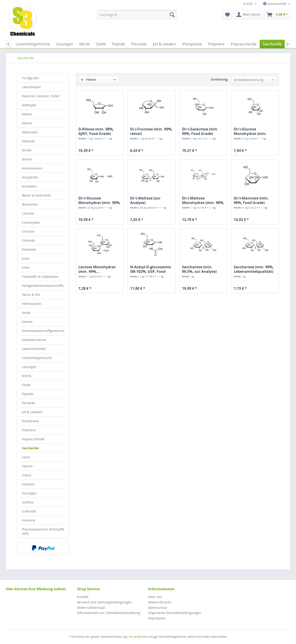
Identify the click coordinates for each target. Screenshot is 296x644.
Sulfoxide (29, 511)
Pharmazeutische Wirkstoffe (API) (43, 531)
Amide (27, 150)
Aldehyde (29, 105)
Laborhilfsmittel (34, 349)
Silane (27, 475)
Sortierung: (220, 79)
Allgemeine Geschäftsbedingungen (175, 613)
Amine (27, 159)
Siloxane (28, 484)
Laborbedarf (31, 87)
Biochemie (30, 204)
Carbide (28, 213)
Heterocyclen (32, 304)
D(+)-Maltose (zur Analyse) (145, 200)
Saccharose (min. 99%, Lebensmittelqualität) (254, 269)
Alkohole (28, 141)
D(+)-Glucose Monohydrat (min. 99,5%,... (250, 131)
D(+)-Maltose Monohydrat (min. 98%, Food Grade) (203, 200)
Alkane (27, 114)
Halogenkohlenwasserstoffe (43, 286)
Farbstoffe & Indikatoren (40, 277)
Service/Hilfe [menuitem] (275, 4)
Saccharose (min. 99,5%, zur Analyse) (199, 269)
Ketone (27, 322)
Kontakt (83, 597)
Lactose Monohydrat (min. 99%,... (97, 269)
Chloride (28, 240)
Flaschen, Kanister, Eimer (41, 96)
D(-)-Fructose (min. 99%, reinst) (151, 131)
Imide (26, 313)
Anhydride (30, 177)
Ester (26, 258)
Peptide (28, 394)
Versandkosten (138, 637)
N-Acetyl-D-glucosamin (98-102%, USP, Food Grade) (151, 269)
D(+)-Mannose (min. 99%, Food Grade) (251, 200)
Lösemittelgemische (37, 358)
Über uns (155, 597)
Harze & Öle (31, 295)
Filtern (89, 80)
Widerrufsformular (91, 608)
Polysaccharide (33, 439)
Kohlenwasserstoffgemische (43, 331)
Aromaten (29, 186)
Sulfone (28, 502)
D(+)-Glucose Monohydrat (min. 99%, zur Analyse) (99, 200)
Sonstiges (29, 493)
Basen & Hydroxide (36, 195)
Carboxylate (31, 222)
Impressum (157, 618)
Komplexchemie (34, 340)
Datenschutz (158, 608)
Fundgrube (30, 78)
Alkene (27, 123)
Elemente (29, 249)
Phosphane (30, 421)
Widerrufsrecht (160, 602)
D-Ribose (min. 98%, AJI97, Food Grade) (96, 131)
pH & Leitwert (32, 412)
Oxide (26, 385)
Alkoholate (30, 132)
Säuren (27, 466)
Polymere (29, 430)
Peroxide (28, 403)
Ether (26, 268)
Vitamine (29, 520)
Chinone (28, 231)
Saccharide (30, 448)
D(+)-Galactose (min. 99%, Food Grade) (200, 131)
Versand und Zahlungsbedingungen (104, 602)
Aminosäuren (32, 168)
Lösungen (29, 367)
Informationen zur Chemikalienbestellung (109, 613)
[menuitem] (137, 15)
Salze (26, 457)
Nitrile (27, 376)
